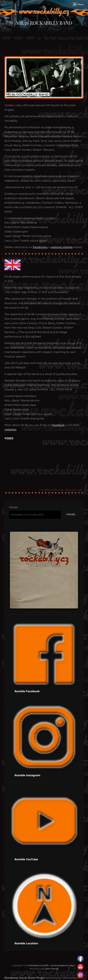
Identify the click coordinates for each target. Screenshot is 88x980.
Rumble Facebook (27, 691)
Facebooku (40, 247)
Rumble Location (26, 943)
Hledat (13, 507)
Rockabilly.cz (36, 965)
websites (10, 430)
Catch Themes (51, 969)
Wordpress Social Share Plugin (25, 978)
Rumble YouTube (26, 859)
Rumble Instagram (27, 775)
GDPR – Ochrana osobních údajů (59, 965)
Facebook (58, 425)
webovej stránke (62, 247)
